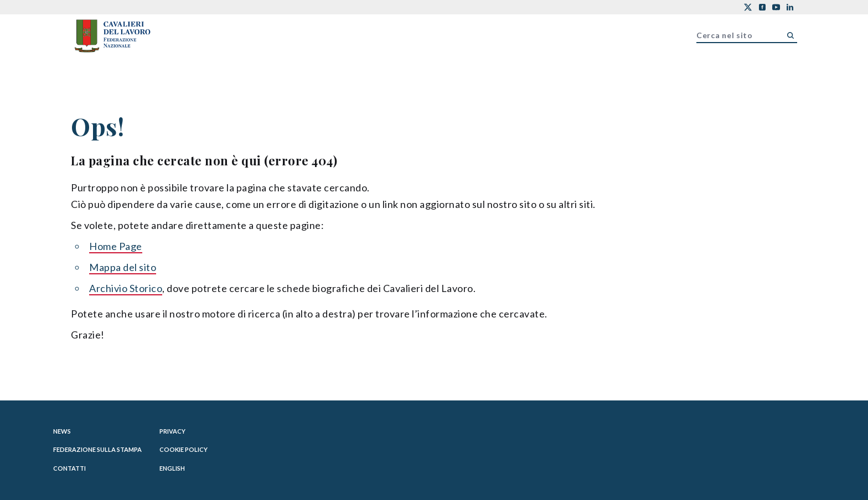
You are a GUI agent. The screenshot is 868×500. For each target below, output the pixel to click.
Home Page (116, 246)
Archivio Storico (126, 288)
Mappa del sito (123, 267)
